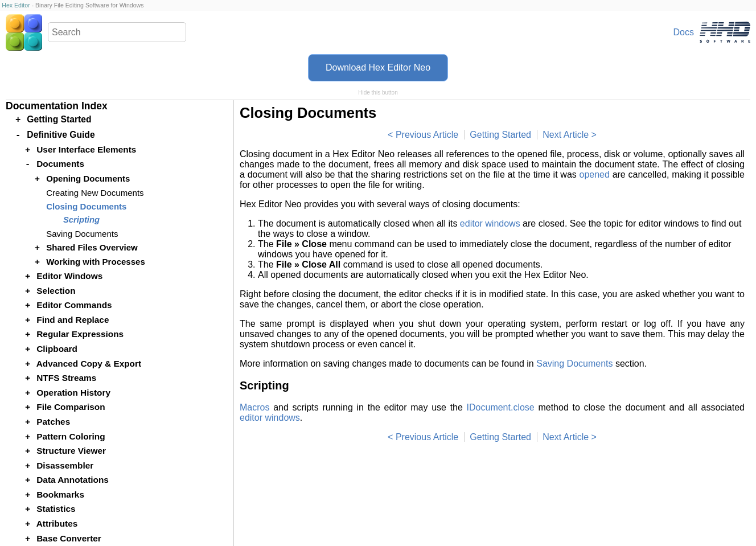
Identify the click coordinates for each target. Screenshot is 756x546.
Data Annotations (73, 480)
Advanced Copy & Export (89, 364)
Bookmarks (60, 494)
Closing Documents (86, 206)
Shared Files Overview (92, 247)
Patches (53, 422)
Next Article (566, 135)
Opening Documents (88, 178)
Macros (254, 407)
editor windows (490, 223)
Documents (60, 164)
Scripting (81, 220)
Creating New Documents (95, 193)
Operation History (73, 393)
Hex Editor (16, 5)
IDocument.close (501, 407)
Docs (684, 32)
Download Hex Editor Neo (378, 67)
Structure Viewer (71, 451)
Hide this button (378, 93)
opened (595, 175)
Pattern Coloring (71, 436)
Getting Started (500, 135)
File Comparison (71, 407)
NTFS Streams (66, 378)
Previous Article (427, 135)
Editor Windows (69, 276)
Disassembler (65, 465)
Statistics (56, 509)
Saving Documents (574, 364)
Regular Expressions (80, 334)
